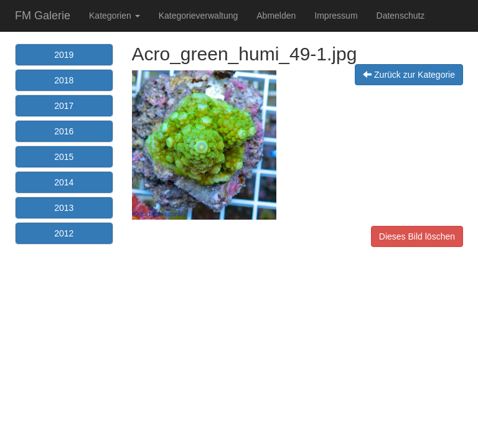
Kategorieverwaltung (199, 16)
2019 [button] (64, 55)
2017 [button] (64, 106)
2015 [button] (64, 157)
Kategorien (115, 16)
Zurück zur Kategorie (409, 75)
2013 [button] (64, 208)
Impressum (336, 16)
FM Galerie (43, 16)
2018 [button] (64, 80)
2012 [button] (64, 233)
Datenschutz (401, 16)
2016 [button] (64, 131)
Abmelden (276, 16)
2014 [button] (64, 182)
